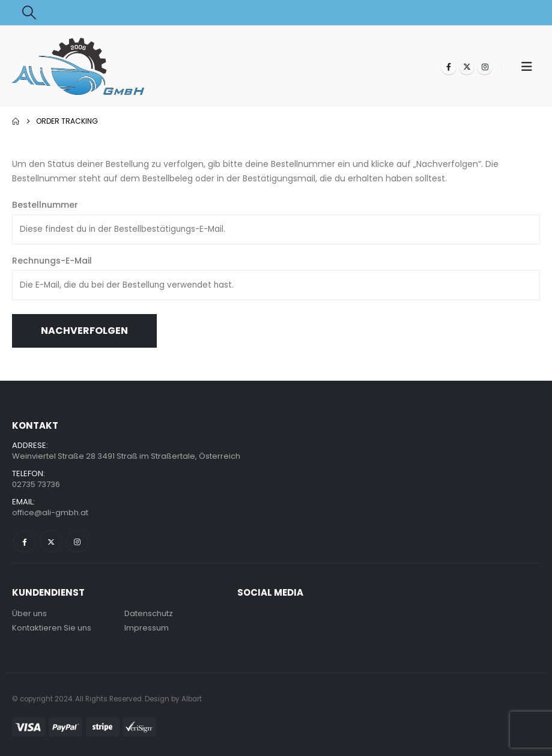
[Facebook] (449, 67)
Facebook (24, 541)
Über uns (29, 613)
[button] (29, 13)
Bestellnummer (45, 205)
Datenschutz (149, 613)
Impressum (147, 628)
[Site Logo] (78, 66)
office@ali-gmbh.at (50, 513)
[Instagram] (485, 67)
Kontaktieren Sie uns (52, 628)
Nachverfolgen (84, 331)
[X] (467, 67)
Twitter (51, 541)
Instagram (77, 541)
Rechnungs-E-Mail (52, 261)
